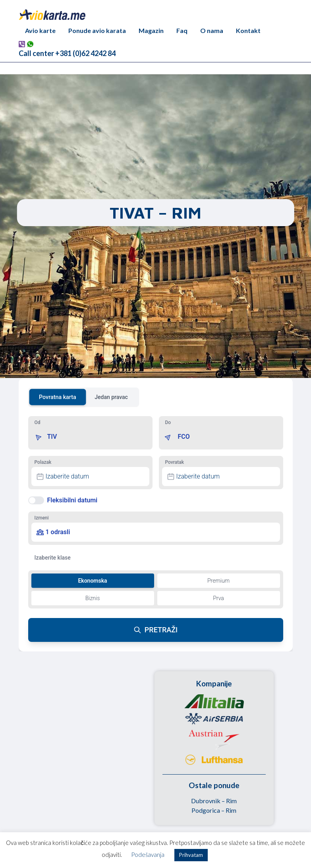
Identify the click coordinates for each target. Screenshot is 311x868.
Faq (182, 30)
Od (38, 422)
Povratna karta (58, 397)
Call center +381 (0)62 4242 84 (67, 53)
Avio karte (40, 30)
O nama (212, 30)
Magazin (151, 30)
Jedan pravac (111, 397)
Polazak (43, 462)
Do (168, 422)
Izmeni (42, 518)
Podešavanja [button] (148, 854)
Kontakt (248, 30)
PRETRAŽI (155, 630)
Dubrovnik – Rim (214, 801)
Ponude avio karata (97, 30)
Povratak (175, 462)
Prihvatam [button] (191, 855)
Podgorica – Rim (214, 810)
